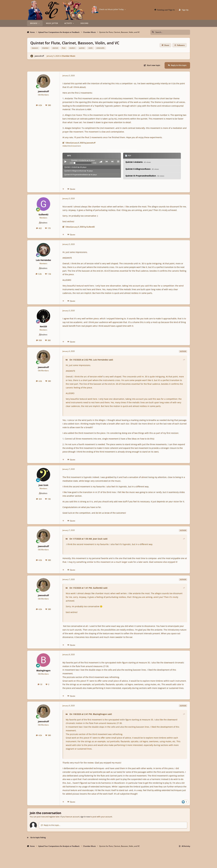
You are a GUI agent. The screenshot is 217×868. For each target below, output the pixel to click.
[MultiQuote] (63, 189)
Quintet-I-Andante (75, 167)
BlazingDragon (43, 670)
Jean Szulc (43, 485)
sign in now (85, 817)
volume (101, 161)
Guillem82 (43, 214)
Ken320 (43, 326)
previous (107, 161)
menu (118, 161)
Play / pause (65, 161)
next (112, 161)
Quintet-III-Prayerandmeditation (81, 175)
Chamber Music (68, 56)
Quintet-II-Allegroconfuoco (79, 171)
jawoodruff (39, 56)
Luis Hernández (43, 260)
